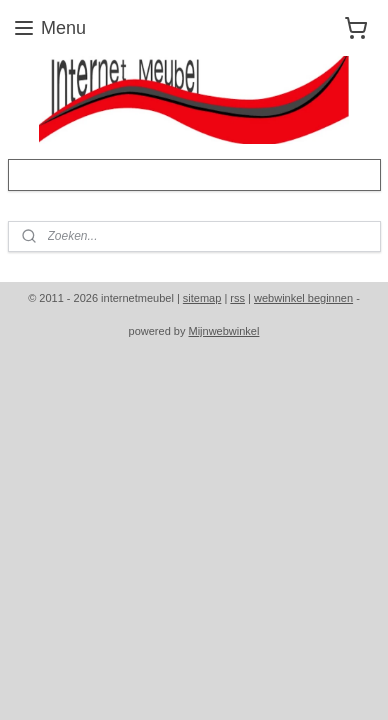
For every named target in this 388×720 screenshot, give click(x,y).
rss (237, 298)
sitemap (202, 298)
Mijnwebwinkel (224, 331)
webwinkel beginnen (303, 298)
